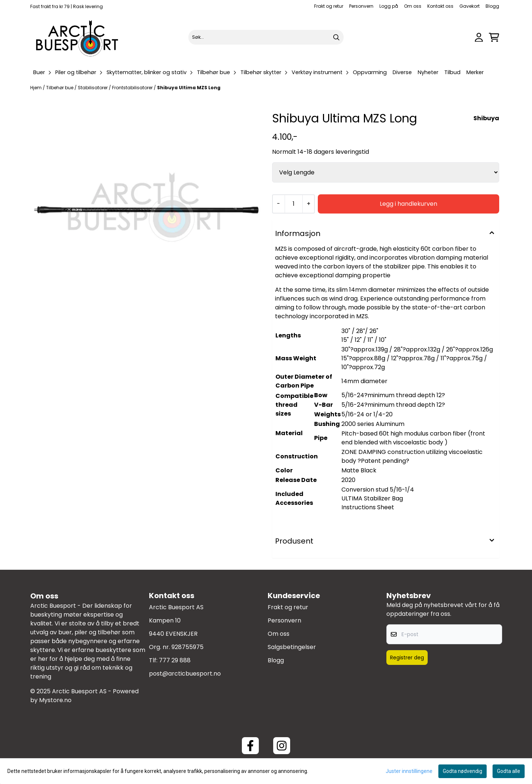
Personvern (361, 6)
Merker (475, 72)
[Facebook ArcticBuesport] (250, 746)
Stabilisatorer (93, 88)
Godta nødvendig (463, 771)
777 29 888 (175, 660)
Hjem (36, 88)
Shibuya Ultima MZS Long (189, 88)
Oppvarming (370, 72)
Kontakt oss (440, 6)
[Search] (336, 37)
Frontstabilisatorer (133, 88)
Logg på (389, 6)
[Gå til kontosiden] (479, 37)
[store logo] (77, 37)
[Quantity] (293, 204)
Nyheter (428, 72)
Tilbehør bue (60, 88)
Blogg (492, 6)
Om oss (413, 6)
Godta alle (509, 771)
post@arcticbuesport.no (185, 674)
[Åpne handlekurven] (494, 37)
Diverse (402, 72)
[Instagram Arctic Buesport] (282, 746)
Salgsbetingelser (292, 647)
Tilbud (452, 72)
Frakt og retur (329, 6)
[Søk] (266, 37)
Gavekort (470, 6)
